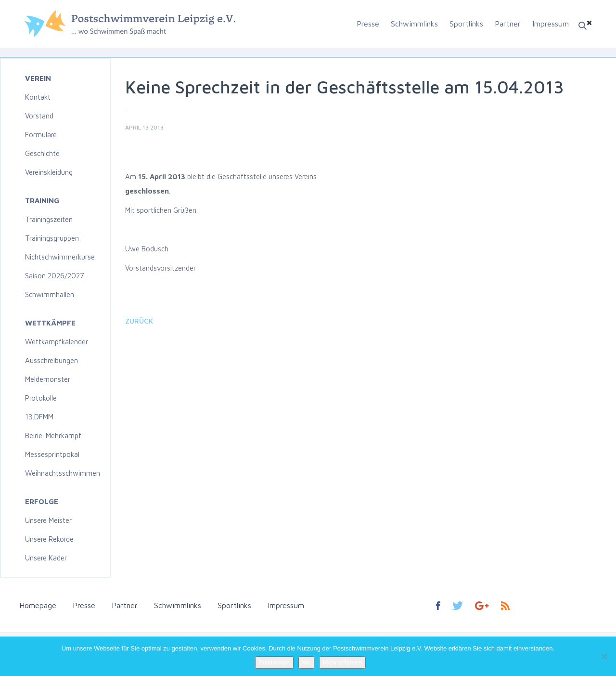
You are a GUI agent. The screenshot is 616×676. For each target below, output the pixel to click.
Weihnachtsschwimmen (63, 473)
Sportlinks (466, 24)
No (306, 662)
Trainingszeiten (49, 219)
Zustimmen (274, 662)
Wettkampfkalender (57, 342)
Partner (508, 24)
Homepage (38, 605)
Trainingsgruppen (52, 238)
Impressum (551, 24)
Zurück (139, 321)
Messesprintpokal (52, 454)
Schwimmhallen (50, 294)
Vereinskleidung (49, 172)
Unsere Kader (46, 558)
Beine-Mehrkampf (53, 435)
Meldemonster (48, 379)
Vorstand (39, 116)
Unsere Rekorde (49, 539)
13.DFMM (39, 417)
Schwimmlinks (414, 24)
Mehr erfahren (343, 662)
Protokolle (41, 398)
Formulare (41, 135)
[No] (604, 656)
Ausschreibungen (51, 360)
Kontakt (38, 97)
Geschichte (42, 153)
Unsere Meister (48, 520)
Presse (368, 24)
